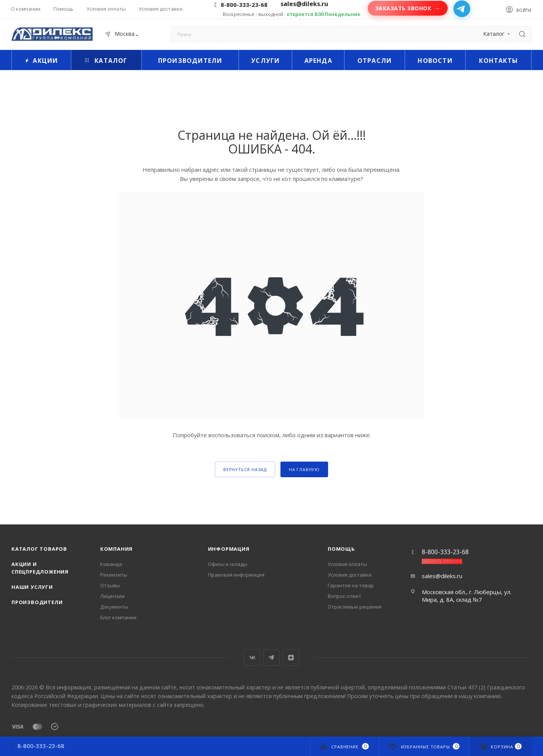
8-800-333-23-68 (244, 5)
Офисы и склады (228, 564)
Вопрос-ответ (344, 596)
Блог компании (118, 617)
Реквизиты (114, 575)
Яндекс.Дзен (291, 658)
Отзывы (110, 585)
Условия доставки (350, 575)
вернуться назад (245, 469)
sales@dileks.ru (442, 576)
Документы (114, 607)
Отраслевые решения (355, 607)
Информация (229, 549)
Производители (37, 602)
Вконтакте (252, 658)
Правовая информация (236, 575)
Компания (116, 549)
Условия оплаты (347, 564)
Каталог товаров (39, 549)
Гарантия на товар (351, 585)
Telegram (271, 658)
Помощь (341, 549)
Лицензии (112, 596)
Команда (111, 564)
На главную (304, 469)
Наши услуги (32, 587)
